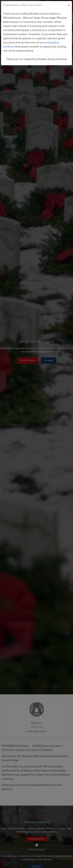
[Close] (69, 5)
